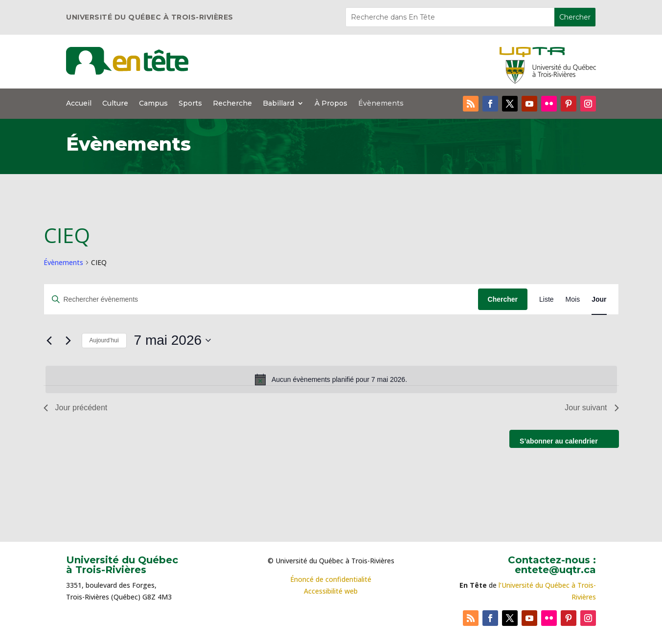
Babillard (278, 104)
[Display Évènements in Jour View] (599, 300)
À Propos (331, 104)
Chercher (503, 299)
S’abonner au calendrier (559, 441)
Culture (115, 104)
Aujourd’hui (104, 340)
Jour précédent (76, 408)
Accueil (79, 104)
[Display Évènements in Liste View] (547, 300)
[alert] (331, 379)
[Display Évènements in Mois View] (573, 300)
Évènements (381, 104)
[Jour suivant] (68, 340)
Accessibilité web (331, 591)
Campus (153, 104)
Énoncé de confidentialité (331, 579)
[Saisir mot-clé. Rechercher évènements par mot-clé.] (261, 300)
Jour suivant (592, 408)
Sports (190, 104)
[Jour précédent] (49, 340)
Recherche (232, 104)
